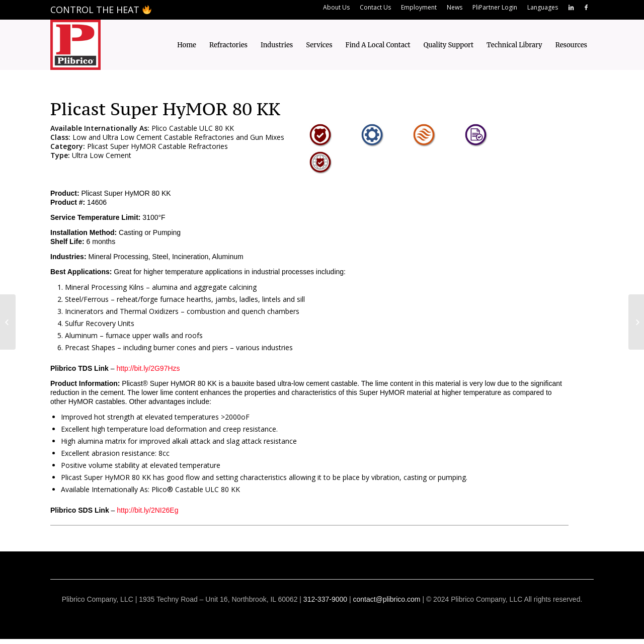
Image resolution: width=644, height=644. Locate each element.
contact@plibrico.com (386, 599)
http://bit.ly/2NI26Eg (147, 510)
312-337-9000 (325, 599)
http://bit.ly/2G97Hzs (148, 368)
